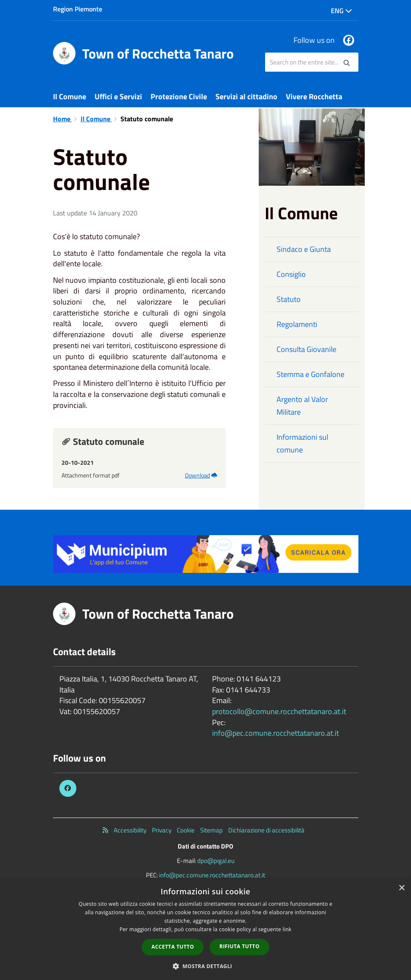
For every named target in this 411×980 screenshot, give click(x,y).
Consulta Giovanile (306, 349)
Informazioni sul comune (302, 443)
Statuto (289, 299)
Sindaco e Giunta (304, 249)
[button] (206, 966)
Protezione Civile (179, 96)
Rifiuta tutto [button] (239, 946)
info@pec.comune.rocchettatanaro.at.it (275, 733)
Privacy (162, 830)
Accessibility (130, 830)
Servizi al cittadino (246, 96)
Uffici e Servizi (118, 96)
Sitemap (211, 830)
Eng (341, 11)
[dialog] (205, 930)
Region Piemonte (78, 9)
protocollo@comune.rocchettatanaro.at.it (279, 711)
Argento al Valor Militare (302, 406)
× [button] (401, 888)
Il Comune (70, 96)
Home (63, 119)
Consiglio (291, 274)
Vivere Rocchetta (314, 96)
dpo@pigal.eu (216, 861)
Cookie (186, 830)
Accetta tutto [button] (173, 947)
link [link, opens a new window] (287, 929)
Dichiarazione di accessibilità (266, 830)
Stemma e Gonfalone (310, 374)
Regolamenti (297, 324)
